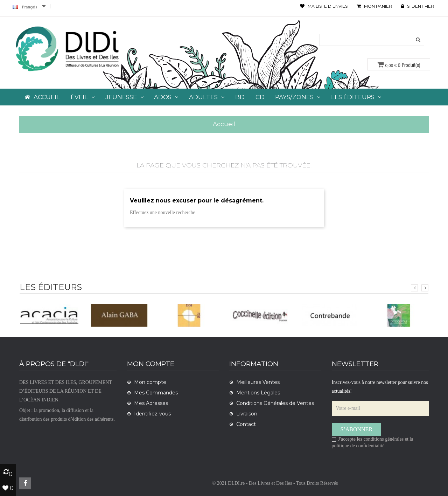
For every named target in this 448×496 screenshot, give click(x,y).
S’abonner (357, 429)
